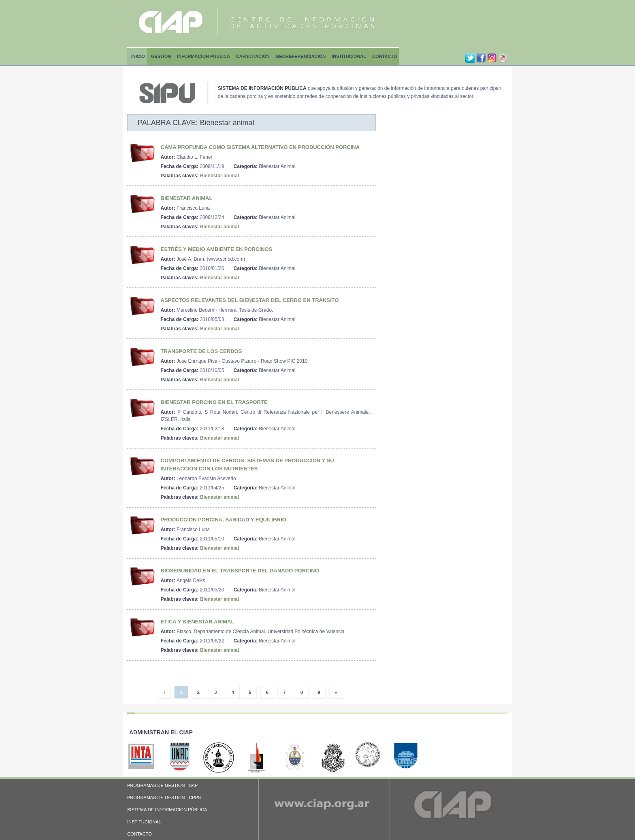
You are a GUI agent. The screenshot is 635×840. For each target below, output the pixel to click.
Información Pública (203, 56)
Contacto (385, 56)
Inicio (138, 56)
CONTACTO (140, 834)
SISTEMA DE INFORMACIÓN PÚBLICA (167, 810)
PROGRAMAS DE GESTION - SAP (162, 785)
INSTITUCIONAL (144, 822)
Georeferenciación (301, 56)
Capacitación (253, 56)
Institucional (349, 56)
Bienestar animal (219, 176)
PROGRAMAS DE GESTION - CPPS (164, 797)
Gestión (161, 56)
